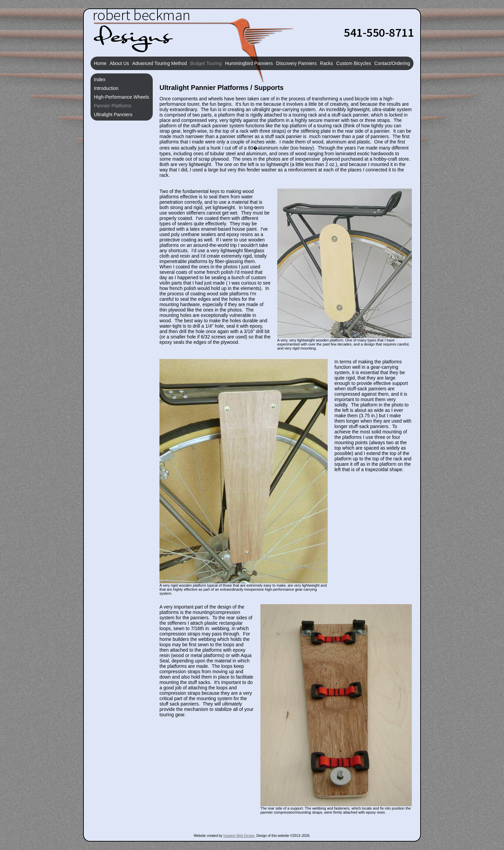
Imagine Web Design (239, 836)
